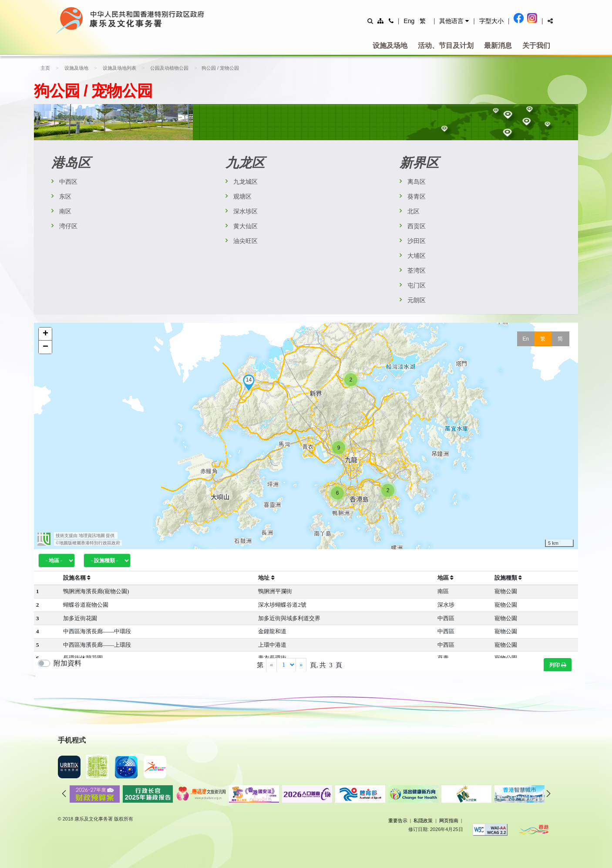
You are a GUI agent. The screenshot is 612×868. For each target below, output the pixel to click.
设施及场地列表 (118, 68)
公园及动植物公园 (167, 68)
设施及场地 (390, 46)
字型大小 (491, 21)
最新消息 (498, 46)
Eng (409, 21)
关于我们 (536, 46)
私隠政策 (423, 821)
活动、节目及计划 (446, 46)
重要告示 (398, 821)
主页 (45, 68)
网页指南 (449, 821)
